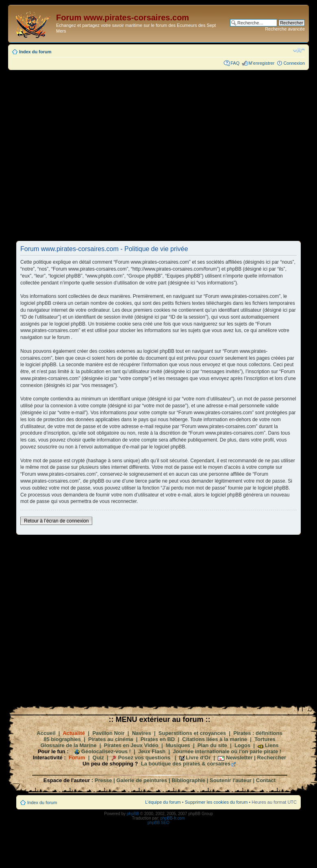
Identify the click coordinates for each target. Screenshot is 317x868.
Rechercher (272, 758)
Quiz (98, 758)
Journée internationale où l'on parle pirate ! (227, 751)
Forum (77, 758)
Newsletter (239, 758)
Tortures (265, 739)
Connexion (294, 63)
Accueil (46, 733)
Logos (242, 745)
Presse (103, 780)
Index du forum (35, 52)
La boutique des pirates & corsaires (186, 764)
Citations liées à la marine (215, 739)
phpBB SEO (158, 823)
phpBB (133, 814)
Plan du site (212, 745)
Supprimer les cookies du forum (216, 802)
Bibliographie (188, 780)
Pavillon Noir (108, 733)
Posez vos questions (144, 758)
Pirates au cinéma (111, 739)
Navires (142, 733)
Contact (266, 780)
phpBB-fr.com (173, 818)
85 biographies (62, 739)
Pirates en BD (158, 739)
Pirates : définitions (258, 733)
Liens (272, 745)
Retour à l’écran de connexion (56, 521)
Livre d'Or (198, 758)
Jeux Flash (152, 751)
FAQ (235, 63)
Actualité (74, 733)
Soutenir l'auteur (231, 780)
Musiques (178, 745)
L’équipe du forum (163, 802)
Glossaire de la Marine (68, 745)
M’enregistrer (261, 63)
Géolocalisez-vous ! (106, 751)
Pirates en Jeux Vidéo (131, 745)
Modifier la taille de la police (299, 50)
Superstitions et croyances (192, 733)
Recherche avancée (285, 29)
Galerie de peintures (142, 780)
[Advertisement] (101, 155)
